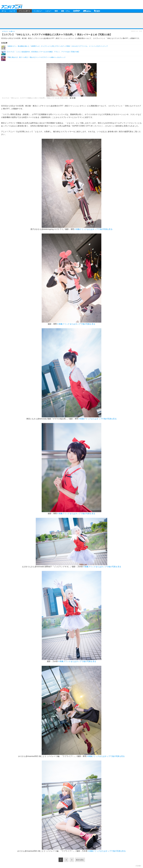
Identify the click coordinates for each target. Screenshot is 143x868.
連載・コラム (65, 11)
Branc (97, 11)
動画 (56, 11)
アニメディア (76, 11)
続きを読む (80, 860)
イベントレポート (24, 11)
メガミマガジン (87, 11)
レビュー (48, 11)
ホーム (4, 11)
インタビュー (38, 11)
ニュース (12, 11)
